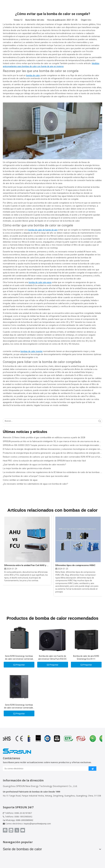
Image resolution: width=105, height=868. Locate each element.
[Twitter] (17, 830)
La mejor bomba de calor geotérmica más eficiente (27, 468)
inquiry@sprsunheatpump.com (37, 824)
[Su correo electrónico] (45, 769)
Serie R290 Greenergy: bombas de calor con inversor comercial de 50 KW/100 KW (19, 658)
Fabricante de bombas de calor (33, 792)
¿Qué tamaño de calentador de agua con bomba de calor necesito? (34, 465)
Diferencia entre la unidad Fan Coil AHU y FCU (27, 565)
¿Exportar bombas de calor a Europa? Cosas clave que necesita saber (36, 476)
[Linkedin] (11, 830)
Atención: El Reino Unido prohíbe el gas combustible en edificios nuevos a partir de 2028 (44, 438)
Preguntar (19, 665)
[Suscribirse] (92, 769)
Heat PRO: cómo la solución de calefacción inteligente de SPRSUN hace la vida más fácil (44, 461)
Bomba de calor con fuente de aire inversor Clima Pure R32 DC (52, 657)
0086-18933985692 (24, 820)
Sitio (89, 20)
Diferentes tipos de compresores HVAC (75, 565)
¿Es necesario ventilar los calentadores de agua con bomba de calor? (35, 484)
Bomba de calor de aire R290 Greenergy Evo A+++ (86, 657)
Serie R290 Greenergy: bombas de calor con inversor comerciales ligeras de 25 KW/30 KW (19, 706)
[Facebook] (5, 830)
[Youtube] (23, 830)
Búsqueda (100, 421)
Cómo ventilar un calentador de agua (20, 480)
